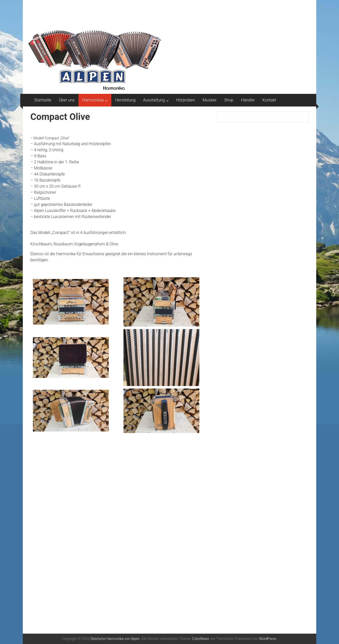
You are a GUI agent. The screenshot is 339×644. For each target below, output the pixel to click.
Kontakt (269, 100)
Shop (229, 100)
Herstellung (125, 100)
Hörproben (186, 100)
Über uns (67, 100)
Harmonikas (93, 100)
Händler (248, 100)
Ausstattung (154, 100)
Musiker (210, 100)
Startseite (43, 100)
